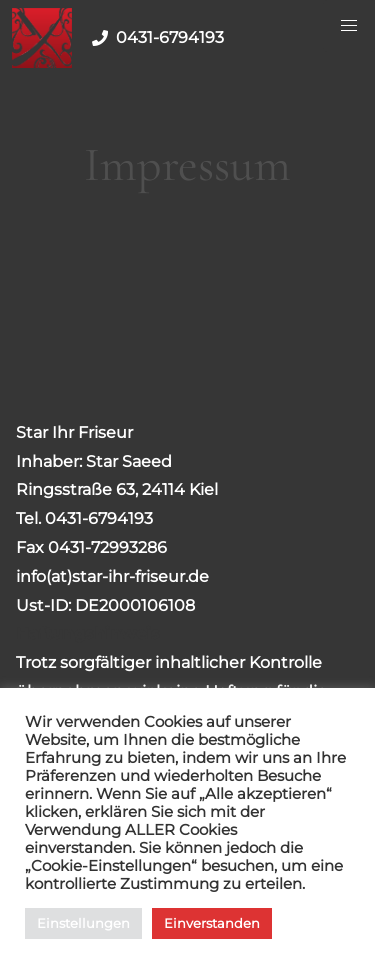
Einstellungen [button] (83, 923)
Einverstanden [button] (212, 923)
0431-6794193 (154, 38)
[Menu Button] (349, 26)
